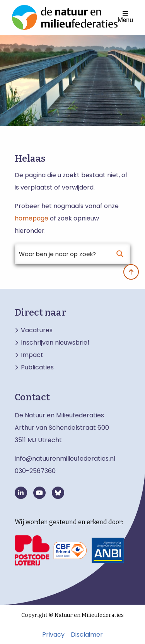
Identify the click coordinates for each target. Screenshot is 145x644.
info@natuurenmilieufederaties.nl (65, 459)
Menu (125, 17)
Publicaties (37, 367)
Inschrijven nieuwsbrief (55, 343)
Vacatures (37, 330)
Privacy (53, 635)
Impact (32, 355)
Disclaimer (87, 635)
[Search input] (62, 254)
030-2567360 (35, 471)
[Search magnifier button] (120, 254)
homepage (32, 218)
